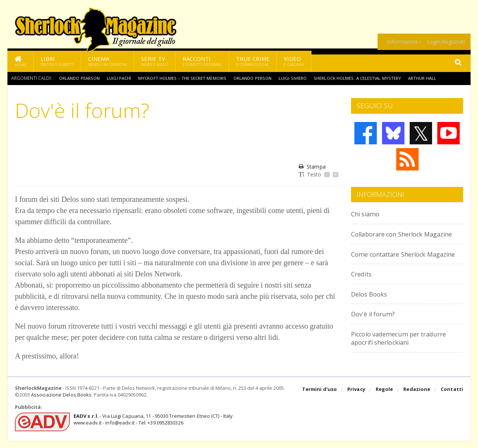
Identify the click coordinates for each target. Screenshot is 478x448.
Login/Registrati (446, 42)
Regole (385, 397)
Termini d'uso (321, 397)
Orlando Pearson (80, 78)
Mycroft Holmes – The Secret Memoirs (186, 78)
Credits (363, 290)
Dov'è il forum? (376, 330)
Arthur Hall (429, 78)
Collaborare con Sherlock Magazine (393, 238)
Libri (57, 61)
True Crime (253, 61)
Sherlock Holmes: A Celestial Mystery (363, 78)
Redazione (417, 397)
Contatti (452, 397)
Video (294, 61)
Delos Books (371, 310)
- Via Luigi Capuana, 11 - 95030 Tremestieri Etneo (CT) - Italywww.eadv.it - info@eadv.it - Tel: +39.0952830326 (152, 426)
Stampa (312, 167)
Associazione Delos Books (61, 402)
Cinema (108, 61)
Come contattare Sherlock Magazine (395, 266)
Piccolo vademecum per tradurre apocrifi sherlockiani (406, 354)
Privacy (357, 397)
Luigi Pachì (122, 78)
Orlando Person (257, 78)
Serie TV (155, 61)
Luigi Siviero (298, 78)
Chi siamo (367, 214)
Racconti (202, 61)
